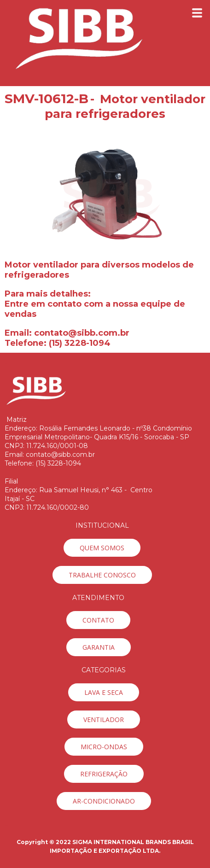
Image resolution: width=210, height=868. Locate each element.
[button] (102, 548)
